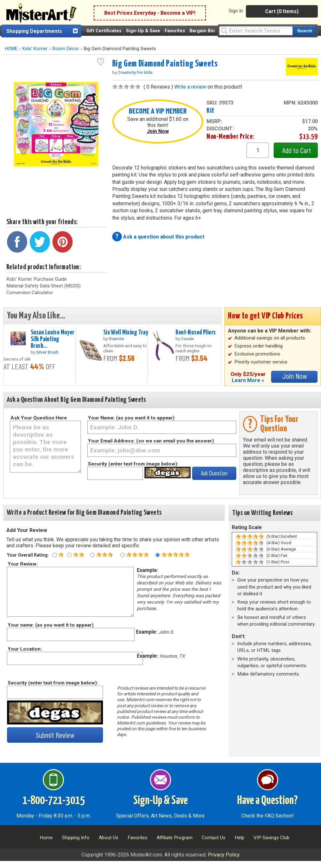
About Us (109, 838)
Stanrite (116, 339)
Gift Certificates (104, 31)
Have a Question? (267, 801)
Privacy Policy (224, 855)
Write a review (190, 87)
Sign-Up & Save (143, 31)
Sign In (236, 11)
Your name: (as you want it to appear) (50, 625)
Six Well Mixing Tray (126, 332)
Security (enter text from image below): (133, 464)
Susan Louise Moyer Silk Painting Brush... (53, 339)
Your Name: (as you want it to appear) (131, 418)
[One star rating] (55, 555)
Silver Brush (47, 352)
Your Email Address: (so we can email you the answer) (151, 441)
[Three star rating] (92, 555)
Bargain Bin (202, 31)
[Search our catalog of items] (304, 31)
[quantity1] (258, 150)
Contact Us (214, 838)
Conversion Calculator (30, 293)
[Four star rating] (122, 555)
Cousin (188, 339)
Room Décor (66, 49)
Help (239, 838)
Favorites (175, 31)
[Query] (256, 31)
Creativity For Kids (135, 72)
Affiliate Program (175, 838)
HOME (11, 49)
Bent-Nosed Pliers (196, 332)
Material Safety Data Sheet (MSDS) (43, 286)
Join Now (158, 131)
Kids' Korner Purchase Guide (37, 279)
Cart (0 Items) (282, 11)
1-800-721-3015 (54, 801)
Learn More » (248, 380)
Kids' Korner (35, 49)
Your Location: (24, 649)
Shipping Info (76, 838)
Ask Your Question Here (39, 418)
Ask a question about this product (164, 237)
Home (46, 838)
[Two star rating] (69, 555)
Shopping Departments (34, 31)
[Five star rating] (158, 555)
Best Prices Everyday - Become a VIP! (150, 13)
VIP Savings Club (271, 838)
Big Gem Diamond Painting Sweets (165, 64)
